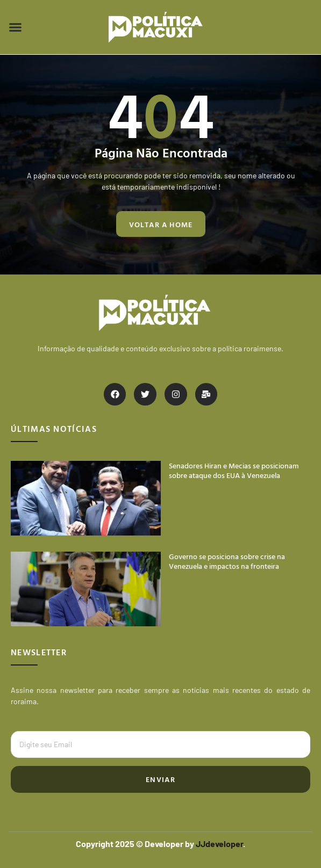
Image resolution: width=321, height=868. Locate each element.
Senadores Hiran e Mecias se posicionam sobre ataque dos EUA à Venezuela (234, 470)
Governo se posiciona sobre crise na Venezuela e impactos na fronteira (227, 561)
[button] (16, 27)
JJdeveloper (219, 844)
